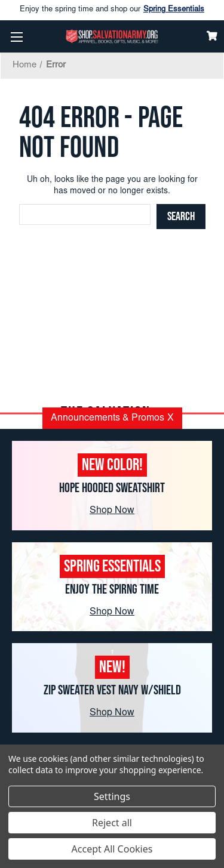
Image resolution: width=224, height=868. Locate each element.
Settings (112, 796)
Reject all (112, 823)
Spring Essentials (174, 10)
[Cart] (212, 36)
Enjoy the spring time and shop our (112, 10)
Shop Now (112, 511)
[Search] (181, 217)
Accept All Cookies (112, 849)
